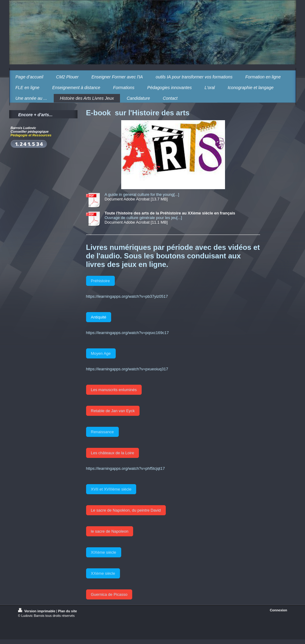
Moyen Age (101, 353)
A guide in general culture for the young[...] (142, 194)
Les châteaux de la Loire (113, 453)
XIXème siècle (104, 552)
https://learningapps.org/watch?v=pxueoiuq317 (127, 369)
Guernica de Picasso (109, 594)
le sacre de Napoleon (110, 531)
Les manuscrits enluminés (114, 390)
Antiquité (99, 317)
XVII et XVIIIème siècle (111, 489)
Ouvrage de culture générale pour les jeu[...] (143, 218)
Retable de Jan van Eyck (113, 411)
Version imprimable (37, 611)
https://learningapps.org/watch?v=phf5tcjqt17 (125, 468)
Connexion (279, 610)
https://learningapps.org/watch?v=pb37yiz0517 (127, 296)
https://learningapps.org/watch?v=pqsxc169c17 (127, 333)
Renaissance (102, 432)
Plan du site (67, 611)
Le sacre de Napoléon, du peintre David (126, 510)
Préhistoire (100, 281)
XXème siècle (103, 573)
